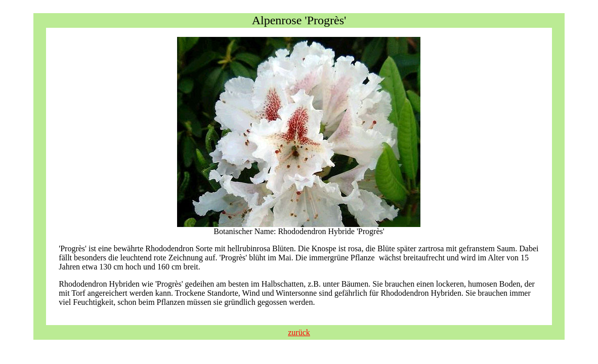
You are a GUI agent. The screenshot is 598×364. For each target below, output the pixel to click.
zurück (299, 332)
